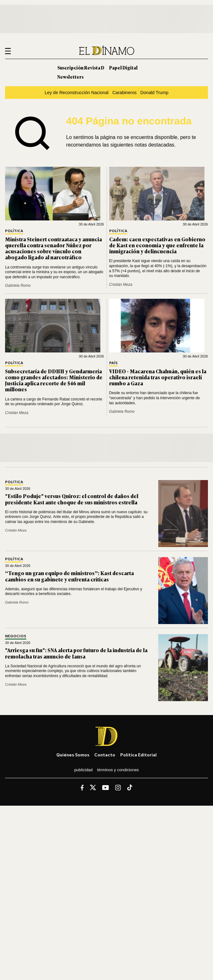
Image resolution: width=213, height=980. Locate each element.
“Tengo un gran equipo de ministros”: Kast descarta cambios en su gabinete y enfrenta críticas (69, 576)
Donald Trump (154, 93)
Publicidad (83, 770)
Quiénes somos (73, 755)
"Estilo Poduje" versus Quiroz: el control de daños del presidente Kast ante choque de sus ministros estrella (72, 499)
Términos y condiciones (118, 770)
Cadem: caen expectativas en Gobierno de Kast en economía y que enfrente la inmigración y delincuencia (157, 245)
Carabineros (125, 93)
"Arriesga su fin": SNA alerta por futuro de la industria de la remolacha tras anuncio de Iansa (76, 653)
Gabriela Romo (18, 286)
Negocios (16, 636)
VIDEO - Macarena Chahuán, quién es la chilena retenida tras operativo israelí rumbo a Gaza (158, 377)
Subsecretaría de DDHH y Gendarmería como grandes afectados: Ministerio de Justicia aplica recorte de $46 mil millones (54, 380)
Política (14, 231)
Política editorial (138, 755)
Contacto (105, 755)
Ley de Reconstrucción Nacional (77, 93)
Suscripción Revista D (81, 67)
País (113, 363)
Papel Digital (123, 67)
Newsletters (70, 77)
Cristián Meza (121, 285)
